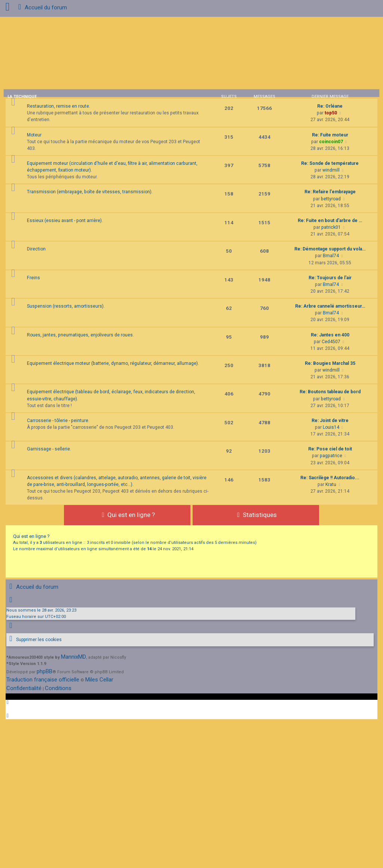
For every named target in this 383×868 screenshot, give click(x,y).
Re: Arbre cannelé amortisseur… (330, 306)
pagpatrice (331, 456)
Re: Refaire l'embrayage (330, 192)
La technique (22, 97)
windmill (331, 170)
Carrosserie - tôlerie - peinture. (58, 421)
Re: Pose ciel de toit (330, 449)
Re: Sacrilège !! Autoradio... (330, 478)
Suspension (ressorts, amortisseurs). (66, 306)
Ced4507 (331, 342)
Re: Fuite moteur (330, 135)
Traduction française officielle (43, 680)
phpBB (45, 671)
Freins (33, 278)
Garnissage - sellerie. (49, 449)
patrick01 (331, 227)
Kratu (331, 484)
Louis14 (331, 427)
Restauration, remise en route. (59, 106)
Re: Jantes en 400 (330, 335)
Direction (36, 249)
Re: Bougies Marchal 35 (330, 363)
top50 (331, 113)
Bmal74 (331, 256)
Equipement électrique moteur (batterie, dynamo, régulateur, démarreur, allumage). (113, 363)
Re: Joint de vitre (330, 421)
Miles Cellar (99, 680)
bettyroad (331, 199)
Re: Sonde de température (330, 163)
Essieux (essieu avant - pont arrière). (65, 221)
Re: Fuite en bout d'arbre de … (330, 221)
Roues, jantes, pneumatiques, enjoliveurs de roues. (80, 335)
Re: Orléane (330, 106)
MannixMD (73, 657)
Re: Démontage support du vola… (330, 249)
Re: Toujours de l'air (330, 278)
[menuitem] (34, 640)
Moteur (34, 135)
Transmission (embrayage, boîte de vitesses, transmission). (90, 192)
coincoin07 (331, 142)
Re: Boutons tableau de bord (330, 392)
